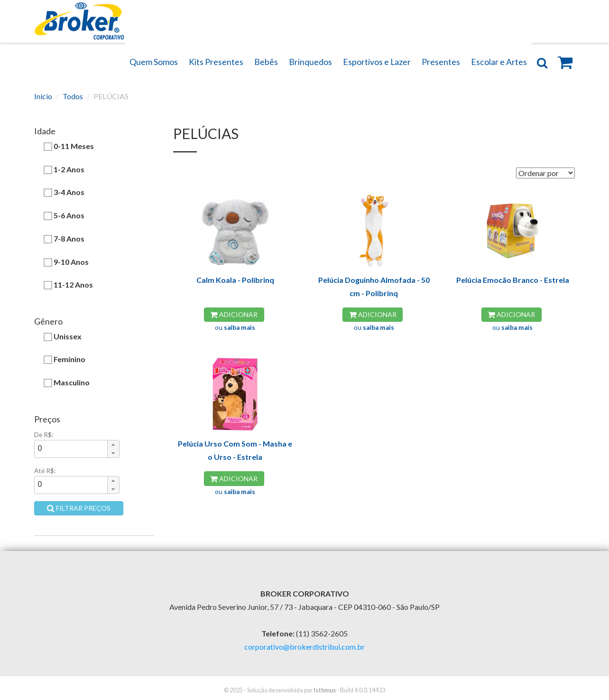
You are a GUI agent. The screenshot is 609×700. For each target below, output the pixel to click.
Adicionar (234, 314)
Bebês (266, 62)
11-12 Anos (68, 285)
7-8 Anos (64, 239)
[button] (113, 445)
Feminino (65, 359)
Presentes (441, 62)
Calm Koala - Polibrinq (235, 280)
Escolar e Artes (499, 62)
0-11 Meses (69, 146)
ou (235, 327)
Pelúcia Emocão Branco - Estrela (513, 280)
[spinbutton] (71, 449)
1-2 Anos (64, 169)
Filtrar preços (79, 508)
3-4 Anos (64, 192)
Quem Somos (154, 62)
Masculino (67, 383)
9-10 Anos (66, 262)
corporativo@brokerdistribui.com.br (304, 647)
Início (43, 96)
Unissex (63, 336)
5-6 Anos (64, 215)
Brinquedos (310, 62)
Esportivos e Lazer (377, 62)
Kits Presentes (216, 62)
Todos (73, 96)
